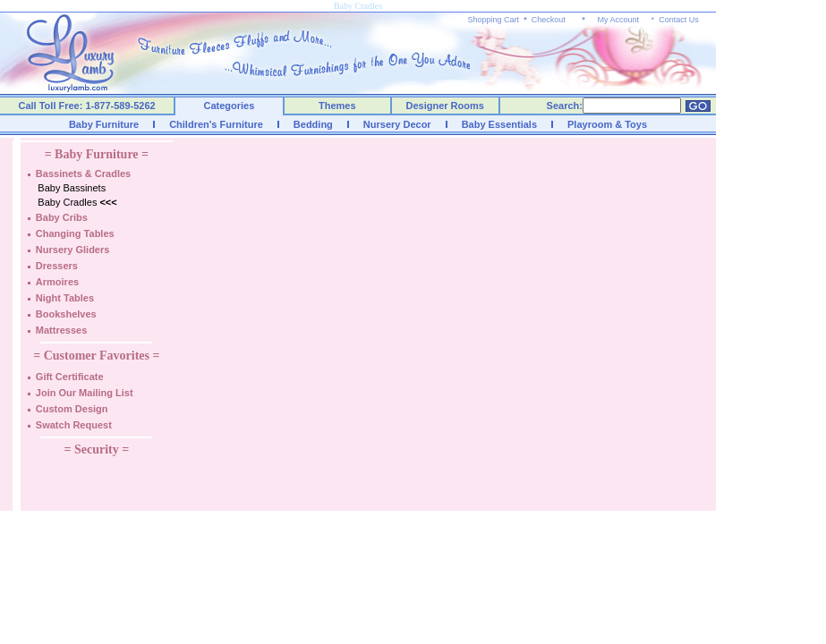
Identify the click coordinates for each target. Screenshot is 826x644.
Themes (337, 106)
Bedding (313, 124)
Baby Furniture (104, 124)
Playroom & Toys (607, 124)
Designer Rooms (444, 106)
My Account (618, 20)
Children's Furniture (216, 124)
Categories (230, 106)
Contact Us (679, 20)
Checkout (549, 20)
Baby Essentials (499, 124)
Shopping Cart (494, 20)
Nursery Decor (397, 124)
